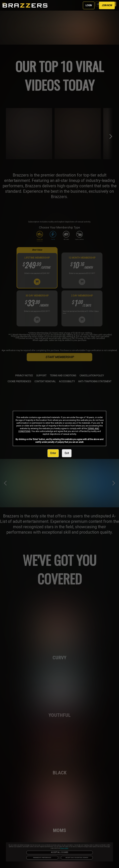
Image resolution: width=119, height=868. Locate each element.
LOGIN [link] (89, 5)
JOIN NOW (107, 5)
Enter (53, 453)
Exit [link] (67, 453)
